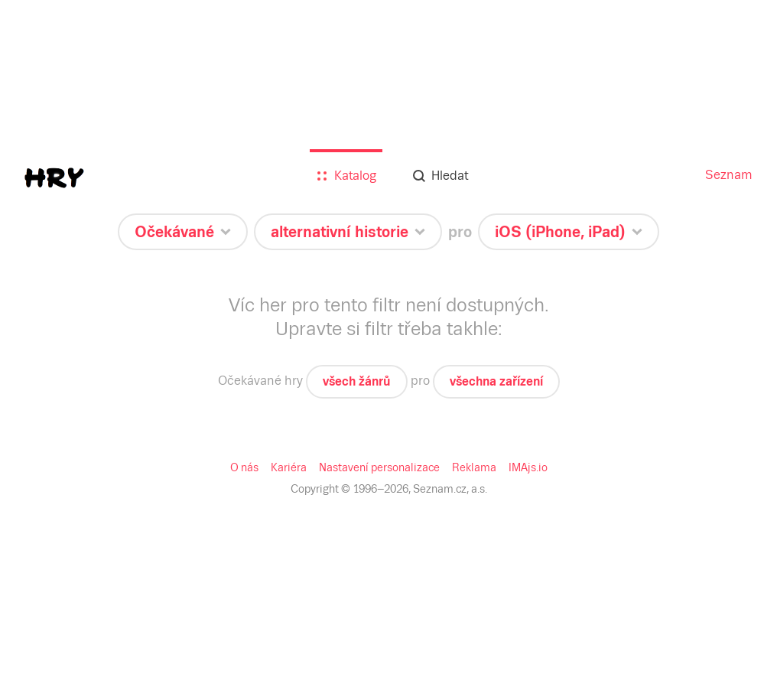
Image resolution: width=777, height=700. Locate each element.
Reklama (474, 467)
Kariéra (289, 467)
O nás (244, 467)
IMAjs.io (528, 467)
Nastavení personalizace (379, 467)
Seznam (729, 175)
